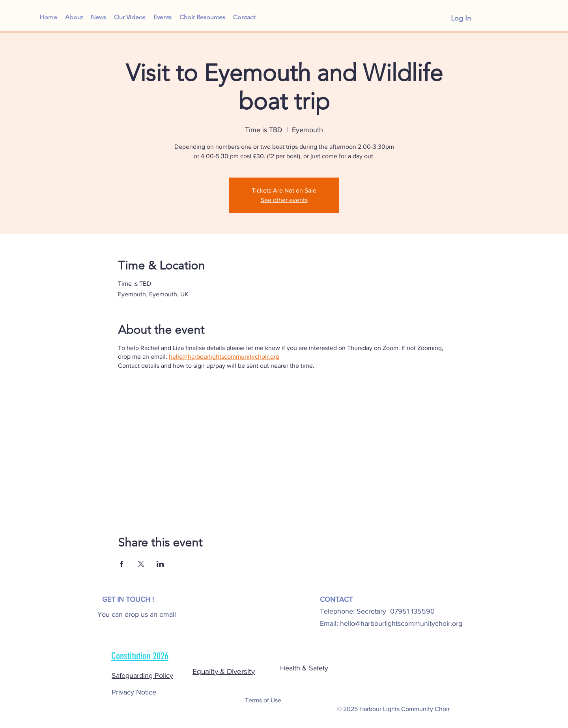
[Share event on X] (141, 564)
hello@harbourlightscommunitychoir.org (401, 623)
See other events (284, 200)
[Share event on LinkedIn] (160, 564)
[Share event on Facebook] (122, 564)
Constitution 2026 (140, 656)
